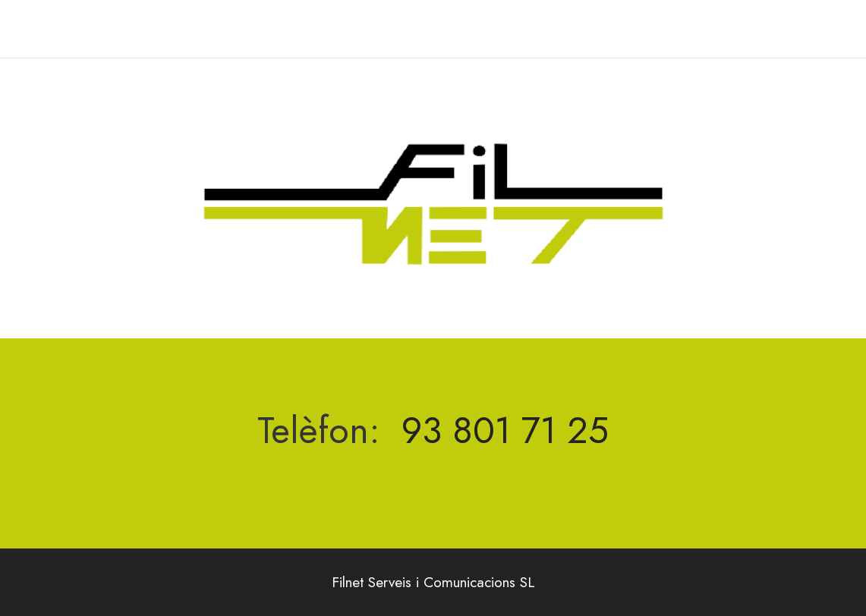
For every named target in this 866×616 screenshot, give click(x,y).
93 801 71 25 (505, 431)
